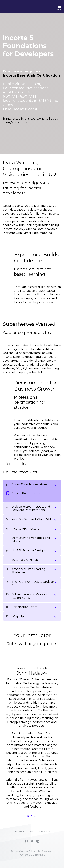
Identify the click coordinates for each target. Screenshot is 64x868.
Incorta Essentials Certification (31, 75)
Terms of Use (23, 832)
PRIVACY (45, 832)
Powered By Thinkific (32, 855)
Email (32, 816)
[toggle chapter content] (55, 484)
